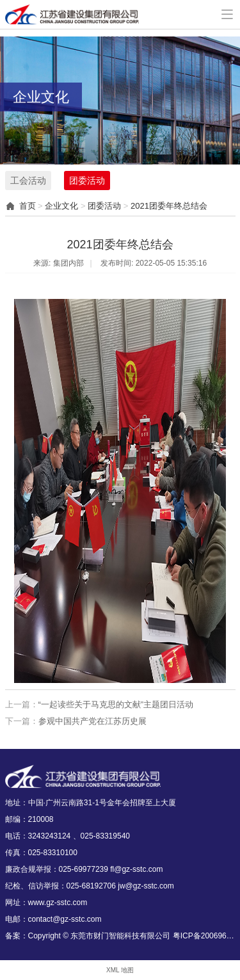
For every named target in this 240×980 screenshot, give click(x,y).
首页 (28, 206)
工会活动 (28, 181)
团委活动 (87, 181)
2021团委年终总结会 (169, 206)
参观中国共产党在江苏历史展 (92, 721)
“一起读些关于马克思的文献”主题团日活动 (116, 704)
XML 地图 (120, 970)
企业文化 (61, 206)
